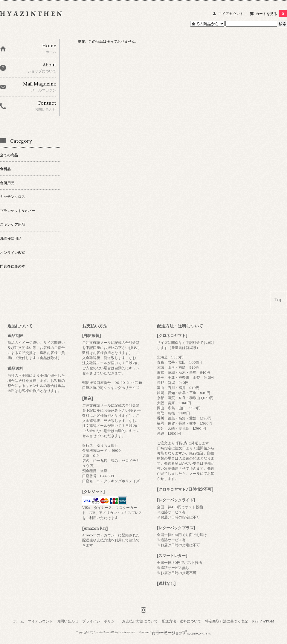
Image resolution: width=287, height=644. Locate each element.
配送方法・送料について (181, 621)
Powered (175, 632)
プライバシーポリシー (100, 621)
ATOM (268, 621)
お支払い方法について (140, 621)
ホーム (19, 621)
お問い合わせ (68, 621)
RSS (255, 621)
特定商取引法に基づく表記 (227, 621)
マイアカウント (231, 14)
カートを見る (271, 14)
